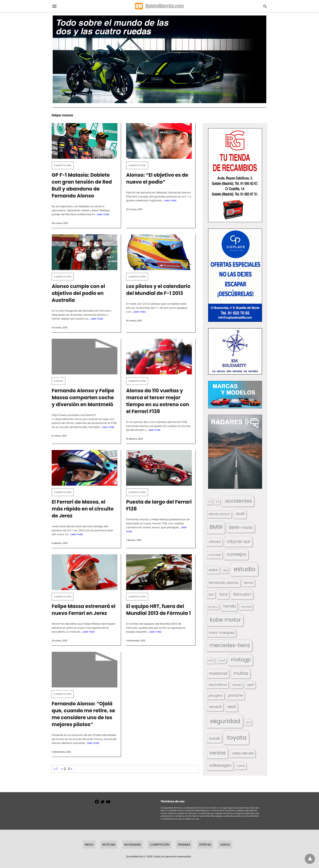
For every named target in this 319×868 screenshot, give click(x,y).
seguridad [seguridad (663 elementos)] (225, 721)
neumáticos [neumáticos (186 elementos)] (218, 685)
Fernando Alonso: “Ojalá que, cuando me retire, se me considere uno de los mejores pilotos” (83, 714)
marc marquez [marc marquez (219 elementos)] (222, 633)
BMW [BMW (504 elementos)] (216, 527)
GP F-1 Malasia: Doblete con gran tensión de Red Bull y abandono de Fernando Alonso (82, 185)
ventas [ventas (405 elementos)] (218, 753)
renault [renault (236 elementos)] (215, 707)
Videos (58, 381)
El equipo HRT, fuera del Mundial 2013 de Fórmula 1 (158, 610)
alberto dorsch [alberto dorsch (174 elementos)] (219, 514)
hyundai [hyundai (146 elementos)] (246, 607)
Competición (63, 165)
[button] (235, 175)
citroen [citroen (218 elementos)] (215, 542)
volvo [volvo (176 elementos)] (241, 766)
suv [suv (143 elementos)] (248, 722)
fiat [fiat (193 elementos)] (211, 595)
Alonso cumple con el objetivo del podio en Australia (78, 293)
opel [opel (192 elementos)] (250, 685)
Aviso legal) (222, 808)
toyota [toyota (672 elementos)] (237, 737)
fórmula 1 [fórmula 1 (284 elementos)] (242, 594)
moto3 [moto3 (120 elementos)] (222, 661)
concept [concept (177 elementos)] (215, 555)
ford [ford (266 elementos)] (223, 594)
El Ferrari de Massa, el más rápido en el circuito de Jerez (83, 509)
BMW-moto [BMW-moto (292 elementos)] (241, 527)
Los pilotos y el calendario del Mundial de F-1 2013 (158, 290)
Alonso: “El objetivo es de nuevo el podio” (157, 178)
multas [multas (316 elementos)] (241, 673)
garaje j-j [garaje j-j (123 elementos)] (213, 607)
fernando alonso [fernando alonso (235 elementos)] (224, 583)
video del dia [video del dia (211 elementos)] (243, 753)
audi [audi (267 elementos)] (240, 514)
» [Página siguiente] (72, 769)
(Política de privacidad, (206, 808)
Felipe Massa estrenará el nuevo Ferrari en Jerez (84, 610)
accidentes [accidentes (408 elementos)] (238, 501)
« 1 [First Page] (56, 769)
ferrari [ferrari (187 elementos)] (249, 583)
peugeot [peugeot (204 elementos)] (216, 695)
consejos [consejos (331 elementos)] (237, 554)
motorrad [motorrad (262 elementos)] (218, 673)
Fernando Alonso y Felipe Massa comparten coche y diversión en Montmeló (83, 398)
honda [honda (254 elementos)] (230, 606)
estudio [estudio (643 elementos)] (245, 569)
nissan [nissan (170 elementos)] (237, 685)
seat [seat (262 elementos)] (232, 707)
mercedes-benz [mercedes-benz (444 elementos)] (230, 645)
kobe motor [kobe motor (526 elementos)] (225, 620)
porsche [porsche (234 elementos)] (236, 695)
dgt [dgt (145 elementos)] (225, 570)
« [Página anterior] (62, 769)
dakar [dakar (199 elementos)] (213, 570)
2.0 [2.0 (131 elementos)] (217, 502)
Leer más (103, 214)
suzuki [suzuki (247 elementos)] (215, 738)
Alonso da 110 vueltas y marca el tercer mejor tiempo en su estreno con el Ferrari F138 (158, 401)
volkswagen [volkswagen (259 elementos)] (220, 765)
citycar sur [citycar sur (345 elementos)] (239, 541)
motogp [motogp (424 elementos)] (241, 660)
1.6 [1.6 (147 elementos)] (210, 502)
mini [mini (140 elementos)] (211, 660)
